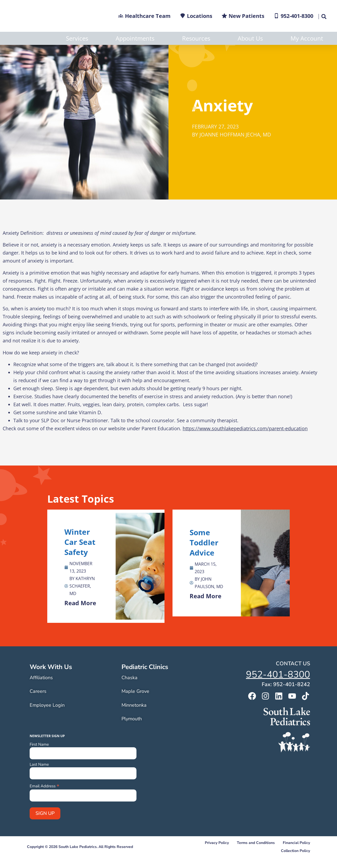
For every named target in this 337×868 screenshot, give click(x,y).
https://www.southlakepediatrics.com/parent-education (245, 441)
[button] (324, 17)
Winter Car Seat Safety (80, 555)
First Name (39, 758)
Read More (80, 616)
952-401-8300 (278, 688)
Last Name (39, 778)
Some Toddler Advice (204, 556)
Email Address (44, 799)
